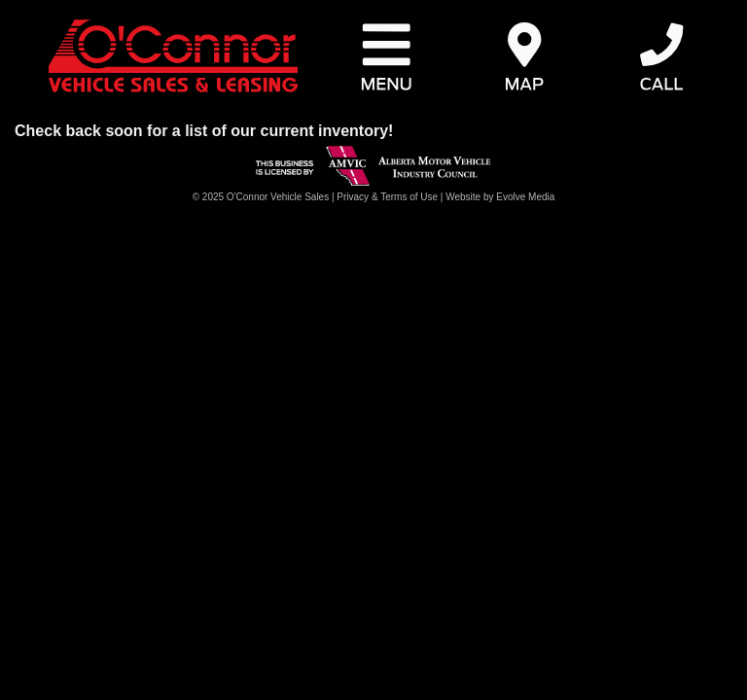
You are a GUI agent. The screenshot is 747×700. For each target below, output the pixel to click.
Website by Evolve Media (500, 197)
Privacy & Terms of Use (387, 197)
